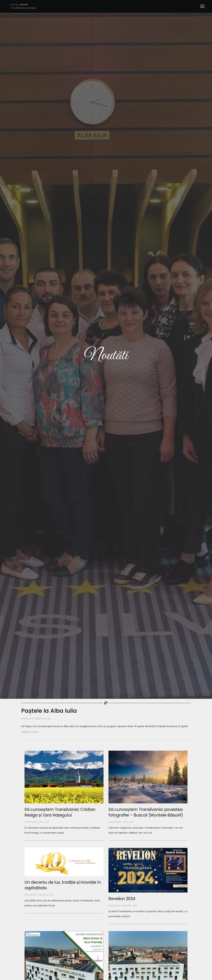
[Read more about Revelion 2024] (148, 924)
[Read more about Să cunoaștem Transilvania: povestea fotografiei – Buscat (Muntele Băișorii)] (148, 841)
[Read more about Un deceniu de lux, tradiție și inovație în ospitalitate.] (64, 913)
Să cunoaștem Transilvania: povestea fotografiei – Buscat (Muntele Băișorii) (146, 812)
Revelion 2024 (122, 899)
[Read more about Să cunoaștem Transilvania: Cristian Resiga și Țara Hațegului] (64, 841)
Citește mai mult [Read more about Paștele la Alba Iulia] (29, 732)
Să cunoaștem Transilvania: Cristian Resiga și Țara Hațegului (60, 812)
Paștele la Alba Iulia (49, 711)
